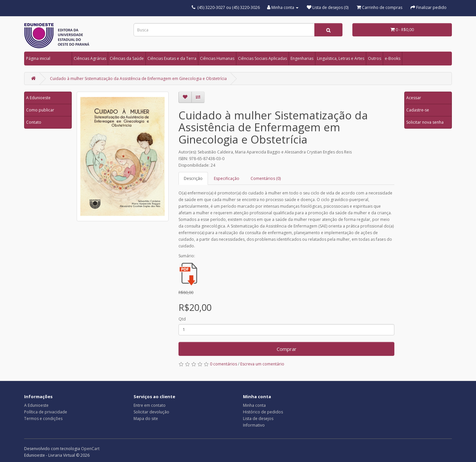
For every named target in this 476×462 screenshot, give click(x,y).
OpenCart (90, 449)
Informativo (254, 425)
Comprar (287, 349)
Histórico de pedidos (263, 412)
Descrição (193, 178)
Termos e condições (43, 419)
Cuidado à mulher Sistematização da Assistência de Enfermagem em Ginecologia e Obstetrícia (138, 79)
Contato (34, 122)
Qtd (182, 319)
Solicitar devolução (151, 412)
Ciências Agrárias (90, 58)
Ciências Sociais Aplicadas (262, 58)
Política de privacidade (46, 412)
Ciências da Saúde (127, 58)
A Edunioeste (38, 98)
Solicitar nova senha (425, 122)
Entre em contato (150, 405)
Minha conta (254, 405)
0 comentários (223, 364)
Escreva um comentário (262, 364)
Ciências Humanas (217, 58)
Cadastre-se (418, 110)
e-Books (393, 58)
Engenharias (302, 58)
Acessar (414, 98)
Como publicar (40, 110)
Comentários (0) (266, 178)
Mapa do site (146, 419)
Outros (375, 58)
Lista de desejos (258, 419)
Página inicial (38, 58)
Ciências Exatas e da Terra (172, 58)
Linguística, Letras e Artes (341, 58)
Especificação (227, 178)
